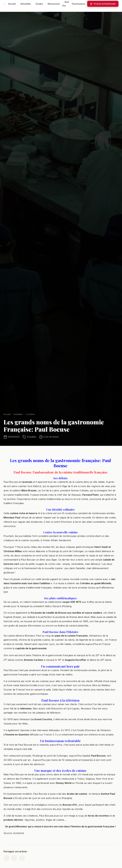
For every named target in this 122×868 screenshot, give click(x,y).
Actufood (18, 835)
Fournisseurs (78, 4)
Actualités (26, 4)
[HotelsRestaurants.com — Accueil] (5, 4)
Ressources (54, 4)
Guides (39, 4)
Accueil (12, 4)
